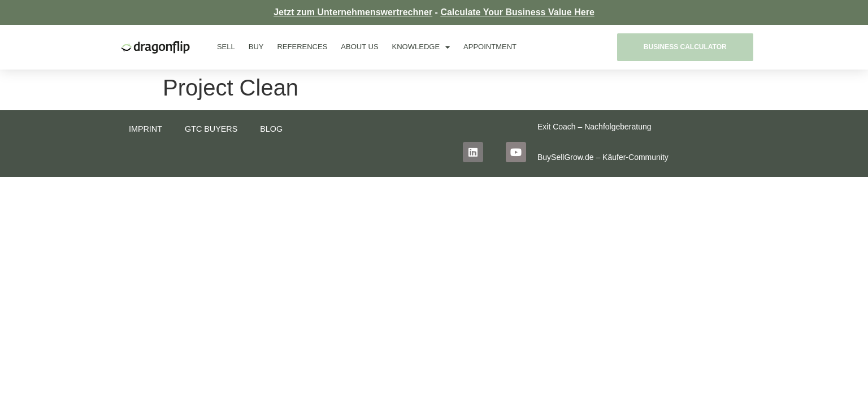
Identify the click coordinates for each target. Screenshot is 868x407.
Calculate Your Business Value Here (517, 12)
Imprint (146, 129)
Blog (272, 129)
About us (359, 47)
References (302, 47)
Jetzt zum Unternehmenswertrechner (353, 12)
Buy (256, 47)
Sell (226, 47)
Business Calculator (685, 47)
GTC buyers (211, 129)
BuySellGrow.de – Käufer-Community (603, 157)
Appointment (490, 47)
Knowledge (421, 47)
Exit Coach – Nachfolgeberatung (594, 127)
